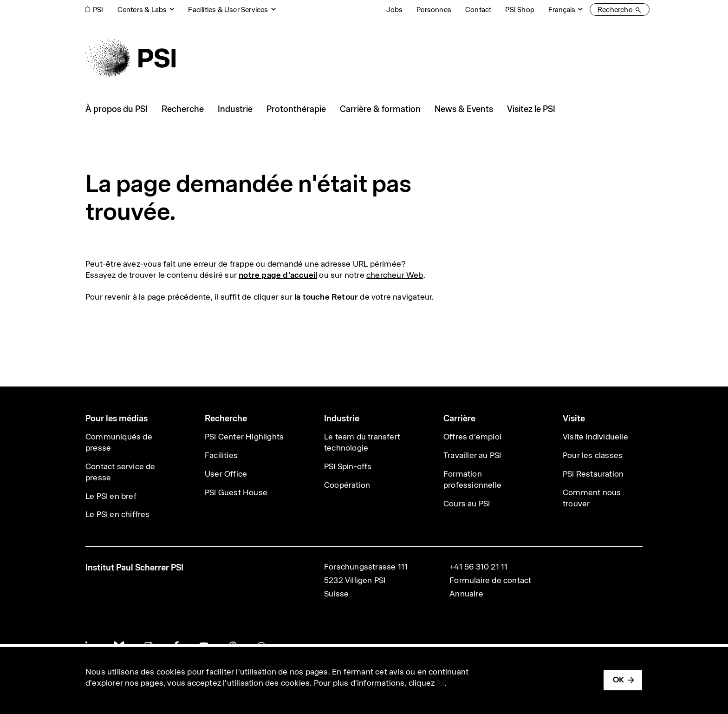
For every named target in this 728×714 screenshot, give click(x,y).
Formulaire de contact (490, 580)
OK (618, 680)
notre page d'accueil (278, 275)
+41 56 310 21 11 (478, 567)
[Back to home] (130, 58)
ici (441, 683)
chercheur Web (395, 275)
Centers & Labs (142, 10)
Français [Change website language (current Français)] (562, 10)
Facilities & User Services (228, 10)
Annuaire (466, 594)
